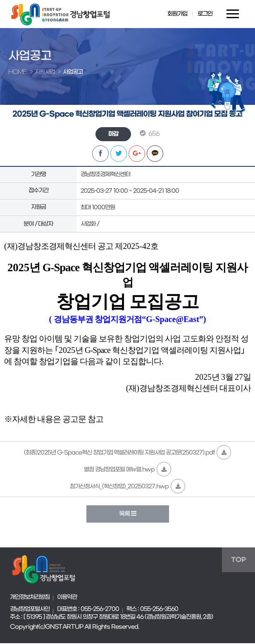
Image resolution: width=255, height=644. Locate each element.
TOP (238, 561)
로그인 (204, 14)
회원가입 (176, 14)
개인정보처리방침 (30, 598)
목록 (127, 515)
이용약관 (67, 598)
